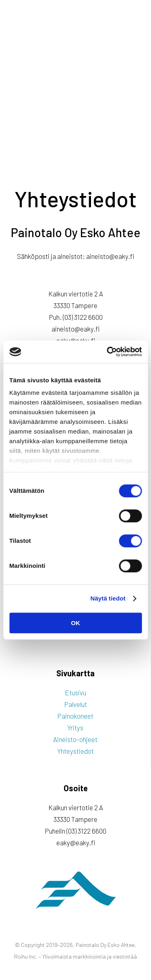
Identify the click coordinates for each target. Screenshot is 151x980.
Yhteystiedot (75, 751)
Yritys (75, 728)
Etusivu (75, 692)
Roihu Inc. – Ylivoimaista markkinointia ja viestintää (75, 956)
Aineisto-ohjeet (75, 739)
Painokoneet (75, 716)
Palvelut (75, 704)
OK (75, 623)
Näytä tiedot (108, 598)
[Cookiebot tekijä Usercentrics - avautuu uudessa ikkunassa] (108, 352)
